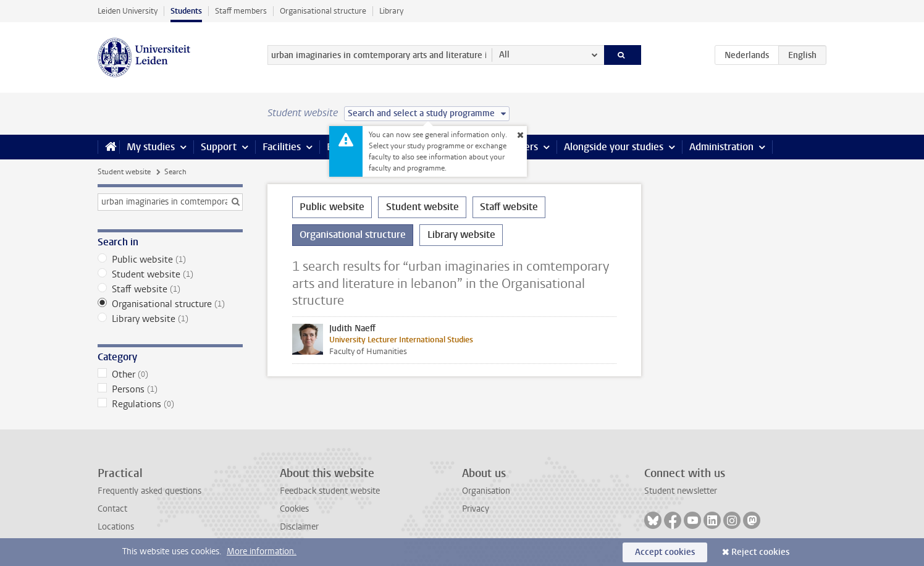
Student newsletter (681, 491)
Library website (170, 319)
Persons (170, 389)
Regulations (170, 404)
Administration (721, 147)
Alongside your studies (614, 147)
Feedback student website (330, 491)
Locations (116, 527)
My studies (151, 147)
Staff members (241, 11)
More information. (262, 551)
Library (391, 11)
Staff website (170, 289)
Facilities (282, 147)
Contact (112, 509)
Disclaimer (299, 527)
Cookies (294, 509)
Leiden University (128, 11)
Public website (170, 260)
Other (170, 374)
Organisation (486, 491)
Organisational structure (323, 11)
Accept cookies (665, 552)
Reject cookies (760, 552)
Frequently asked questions (149, 491)
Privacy (476, 509)
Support (219, 147)
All (504, 55)
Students (186, 11)
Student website (124, 172)
